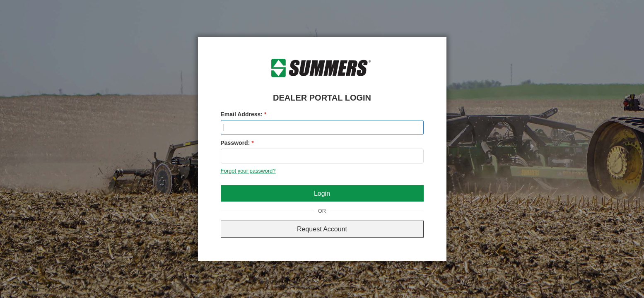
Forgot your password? (248, 171)
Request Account (322, 229)
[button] (322, 193)
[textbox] (322, 127)
